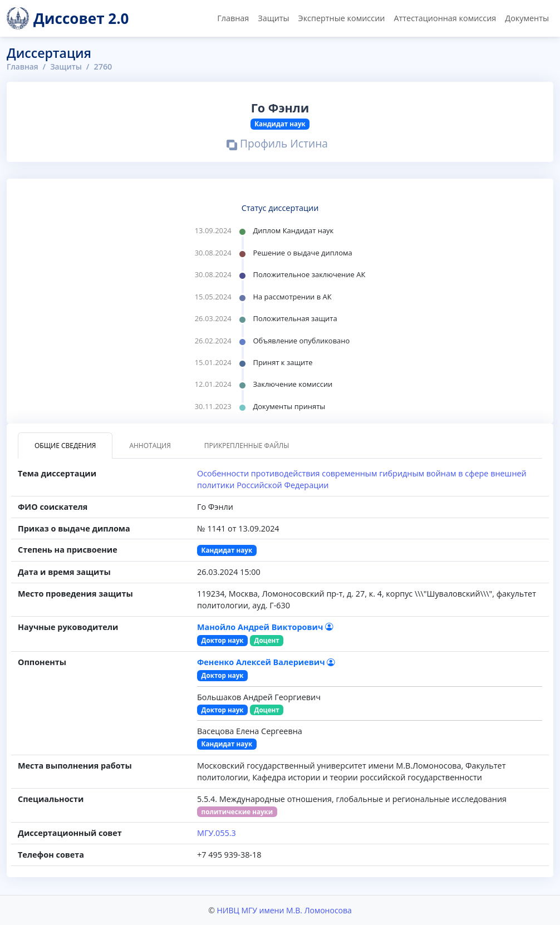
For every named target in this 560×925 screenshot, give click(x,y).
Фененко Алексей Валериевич (266, 662)
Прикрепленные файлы (247, 446)
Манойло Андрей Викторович (265, 627)
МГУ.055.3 (217, 833)
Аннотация (150, 446)
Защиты (273, 18)
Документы (527, 18)
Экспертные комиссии (342, 18)
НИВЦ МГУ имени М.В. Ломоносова (284, 910)
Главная (233, 18)
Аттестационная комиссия (445, 18)
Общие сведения (65, 446)
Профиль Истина (277, 145)
